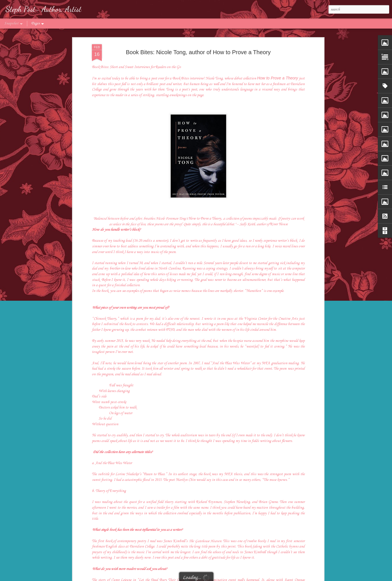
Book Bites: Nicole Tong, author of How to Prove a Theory (198, 52)
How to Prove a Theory (278, 78)
